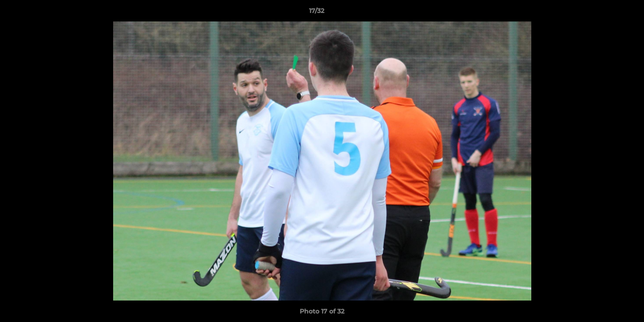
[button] (606, 13)
